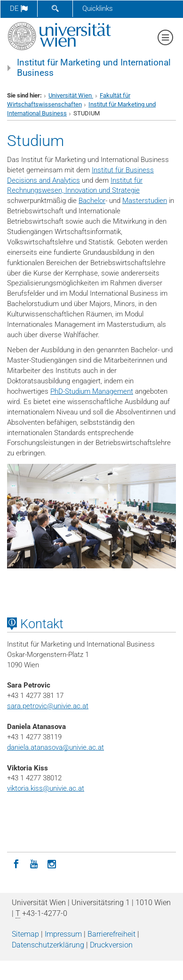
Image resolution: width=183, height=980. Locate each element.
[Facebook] (16, 863)
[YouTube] (34, 863)
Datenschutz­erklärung (48, 945)
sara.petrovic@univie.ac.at (48, 706)
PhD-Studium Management (92, 391)
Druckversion (111, 945)
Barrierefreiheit (111, 934)
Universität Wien (71, 95)
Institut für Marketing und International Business (94, 68)
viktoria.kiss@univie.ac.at (46, 788)
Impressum (63, 934)
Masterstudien (145, 201)
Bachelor (92, 201)
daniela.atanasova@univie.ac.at (56, 747)
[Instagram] (52, 863)
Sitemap (25, 934)
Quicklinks (98, 8)
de (19, 8)
